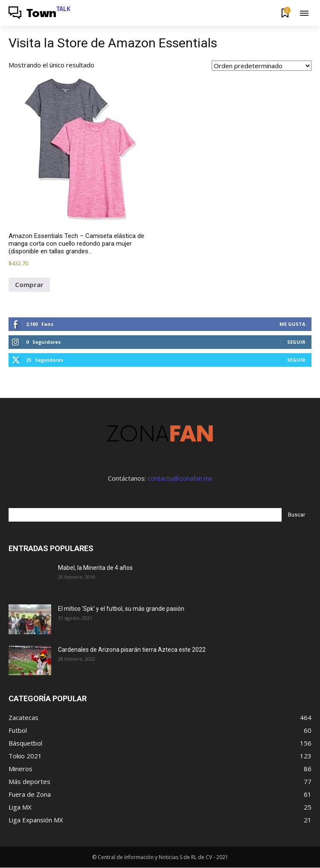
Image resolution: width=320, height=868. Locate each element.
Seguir (296, 342)
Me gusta (292, 324)
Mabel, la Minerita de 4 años (95, 568)
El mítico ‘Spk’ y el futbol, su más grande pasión (121, 609)
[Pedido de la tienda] (262, 66)
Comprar (29, 284)
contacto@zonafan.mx (180, 478)
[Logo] (40, 14)
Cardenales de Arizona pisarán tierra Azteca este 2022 (132, 650)
